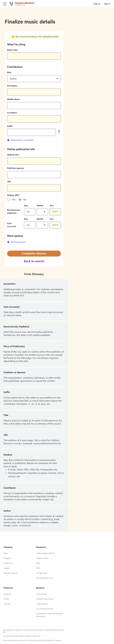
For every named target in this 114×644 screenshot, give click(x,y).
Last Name (12, 113)
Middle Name (14, 99)
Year (52, 206)
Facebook (7, 594)
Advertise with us (10, 573)
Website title (13, 155)
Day (26, 206)
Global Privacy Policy (45, 599)
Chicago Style (42, 573)
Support (7, 568)
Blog (5, 553)
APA (38, 563)
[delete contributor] (59, 132)
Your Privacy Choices (45, 609)
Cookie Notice (42, 604)
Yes (14, 200)
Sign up (97, 4)
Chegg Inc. (8, 558)
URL (9, 182)
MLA (38, 568)
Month (40, 206)
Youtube (7, 604)
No (25, 200)
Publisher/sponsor (16, 168)
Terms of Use (41, 594)
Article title (12, 50)
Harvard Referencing (45, 578)
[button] (34, 79)
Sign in (107, 4)
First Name (12, 86)
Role (9, 73)
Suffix (10, 126)
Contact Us (8, 563)
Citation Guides (43, 558)
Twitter (6, 599)
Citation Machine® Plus (45, 553)
